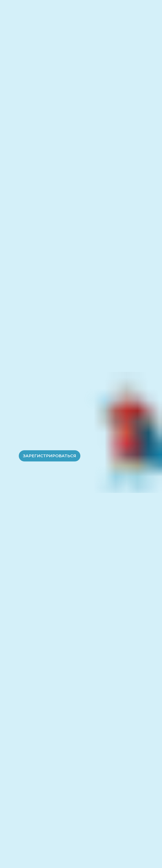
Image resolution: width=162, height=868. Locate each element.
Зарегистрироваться (50, 456)
